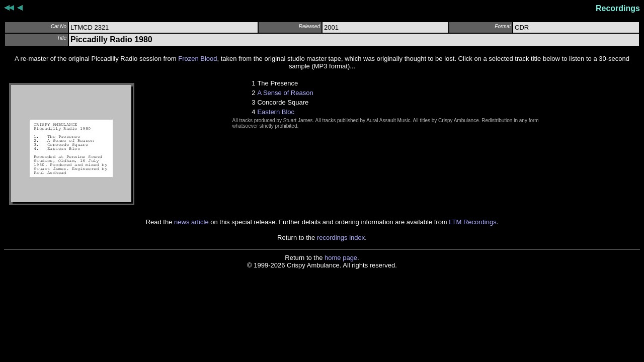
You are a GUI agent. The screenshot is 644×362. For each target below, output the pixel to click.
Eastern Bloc (276, 112)
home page (341, 258)
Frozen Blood (197, 59)
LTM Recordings (472, 222)
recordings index (341, 238)
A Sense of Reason (285, 93)
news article (191, 222)
